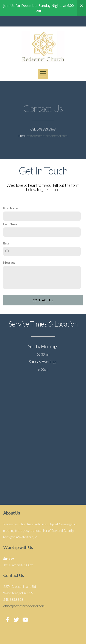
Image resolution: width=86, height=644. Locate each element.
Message (9, 263)
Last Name (10, 224)
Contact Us (43, 300)
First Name (10, 208)
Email (7, 243)
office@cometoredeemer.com (47, 136)
